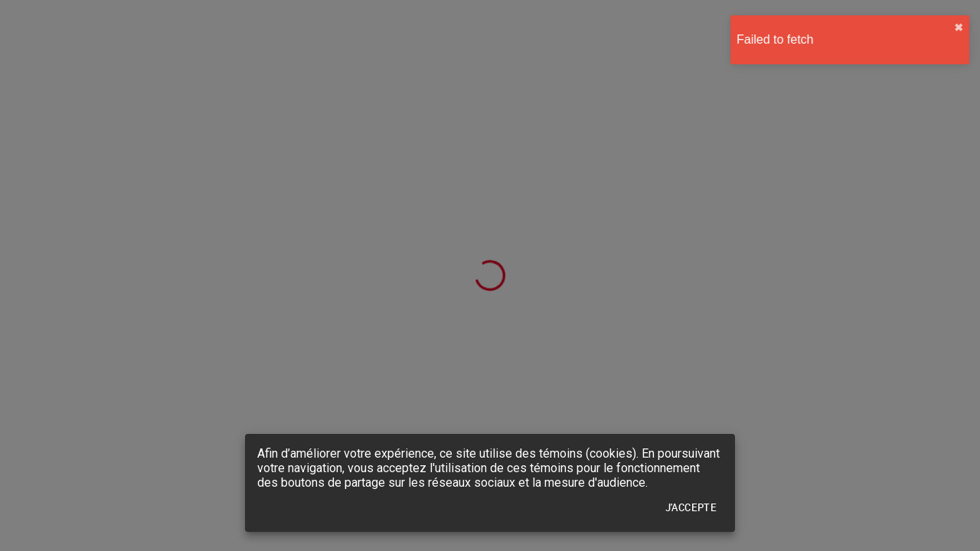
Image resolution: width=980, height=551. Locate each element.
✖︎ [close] (955, 28)
